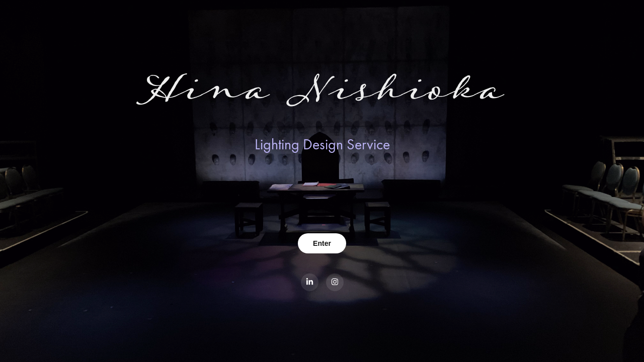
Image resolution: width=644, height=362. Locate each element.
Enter (322, 243)
